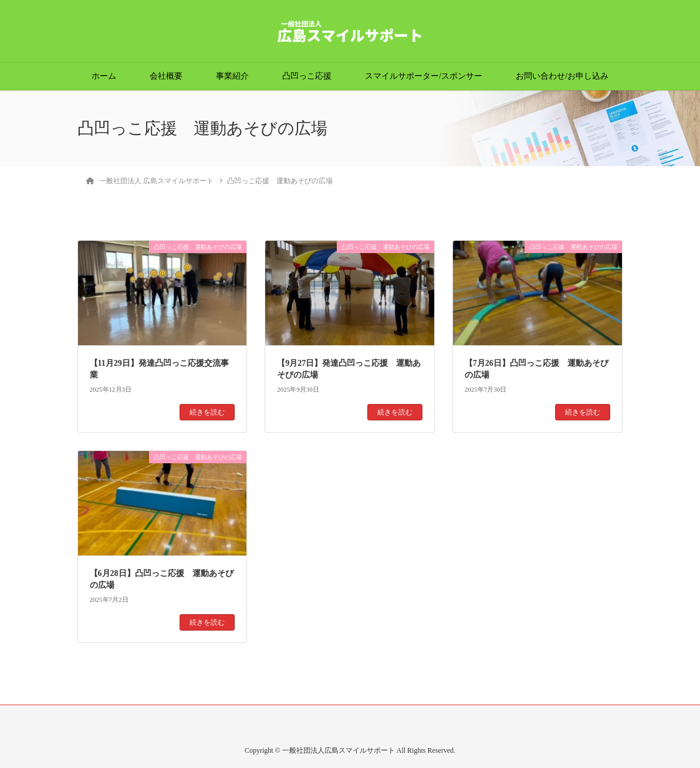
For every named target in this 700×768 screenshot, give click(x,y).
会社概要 (166, 76)
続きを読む (207, 412)
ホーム (104, 76)
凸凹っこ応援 (307, 76)
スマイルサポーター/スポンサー (424, 76)
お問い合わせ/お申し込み (562, 76)
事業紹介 (232, 76)
